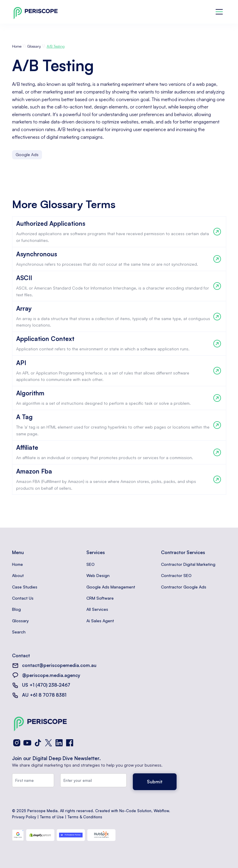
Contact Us (23, 598)
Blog (16, 609)
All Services (97, 609)
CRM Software (100, 598)
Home (17, 46)
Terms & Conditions (85, 817)
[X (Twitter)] (48, 743)
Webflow (161, 811)
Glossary (34, 46)
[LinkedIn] (59, 743)
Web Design (98, 575)
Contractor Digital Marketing (188, 564)
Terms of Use (52, 817)
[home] (36, 12)
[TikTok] (38, 743)
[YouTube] (27, 743)
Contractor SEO (176, 575)
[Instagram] (17, 743)
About (18, 575)
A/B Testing (56, 46)
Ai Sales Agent (100, 621)
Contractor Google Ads (184, 587)
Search (19, 632)
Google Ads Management (111, 587)
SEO (90, 564)
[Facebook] (70, 743)
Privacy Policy (24, 817)
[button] (219, 12)
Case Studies (25, 587)
